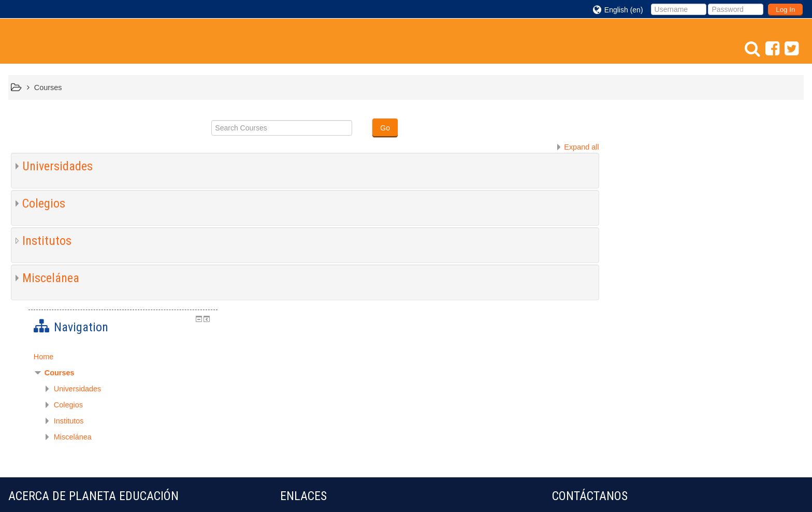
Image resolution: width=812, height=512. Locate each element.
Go (385, 128)
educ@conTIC (309, 364)
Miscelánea (51, 278)
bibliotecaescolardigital (326, 397)
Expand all (580, 147)
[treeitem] (712, 152)
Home (636, 152)
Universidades (57, 166)
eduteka (296, 381)
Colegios (44, 203)
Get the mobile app (583, 488)
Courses (651, 168)
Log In (785, 10)
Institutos (47, 241)
